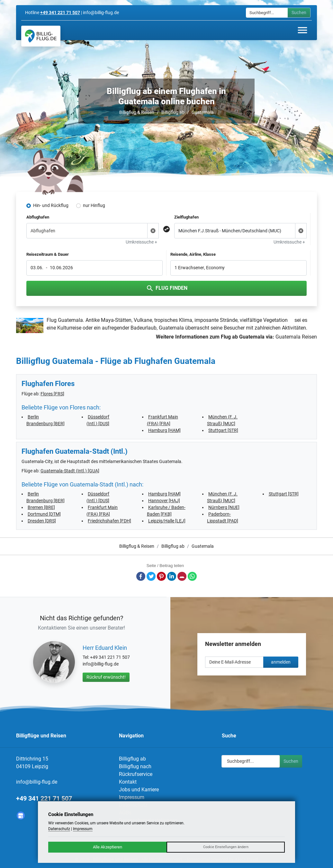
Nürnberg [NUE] (224, 507)
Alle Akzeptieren (108, 847)
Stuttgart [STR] (223, 430)
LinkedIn (172, 576)
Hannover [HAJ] (164, 501)
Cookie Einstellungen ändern (226, 847)
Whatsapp (192, 576)
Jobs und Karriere (139, 790)
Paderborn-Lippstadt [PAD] (223, 517)
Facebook (141, 576)
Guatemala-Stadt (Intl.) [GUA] (70, 471)
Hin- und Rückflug (51, 205)
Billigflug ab (173, 112)
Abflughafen (38, 217)
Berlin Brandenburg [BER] (45, 420)
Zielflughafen (186, 217)
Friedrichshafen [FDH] (109, 521)
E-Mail (182, 576)
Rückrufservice (136, 774)
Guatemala (203, 112)
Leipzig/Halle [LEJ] (167, 521)
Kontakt (128, 782)
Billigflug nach (135, 766)
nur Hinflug (94, 205)
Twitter (151, 576)
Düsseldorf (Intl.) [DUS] (98, 420)
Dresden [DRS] (42, 521)
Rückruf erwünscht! (106, 677)
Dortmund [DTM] (44, 514)
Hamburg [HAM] (164, 430)
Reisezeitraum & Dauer (48, 254)
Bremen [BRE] (41, 507)
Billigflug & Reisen (137, 112)
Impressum (132, 797)
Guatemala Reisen (296, 337)
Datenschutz (59, 829)
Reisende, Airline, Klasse (193, 254)
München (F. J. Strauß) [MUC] (222, 420)
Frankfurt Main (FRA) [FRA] (162, 420)
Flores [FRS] (52, 394)
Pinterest (161, 576)
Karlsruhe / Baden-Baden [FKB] (166, 511)
